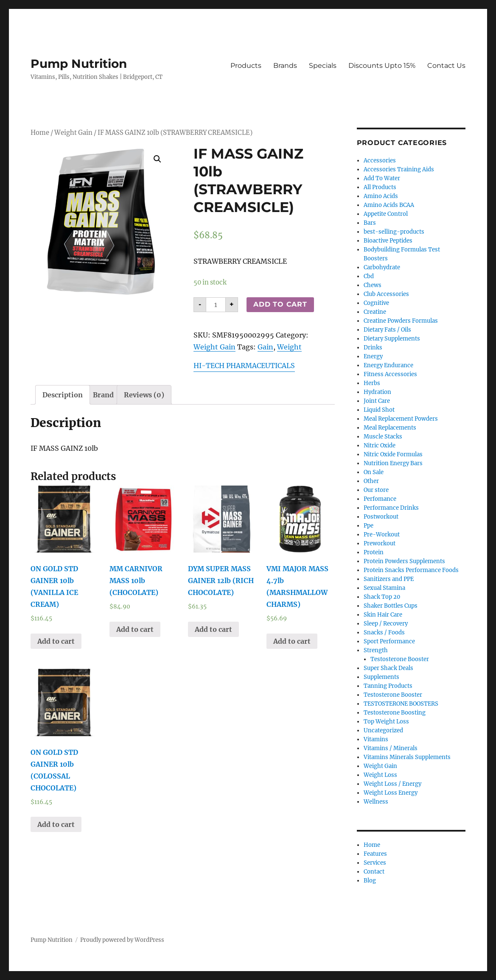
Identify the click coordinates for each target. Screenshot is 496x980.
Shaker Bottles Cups (391, 606)
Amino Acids (381, 196)
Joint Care (377, 401)
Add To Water (382, 178)
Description (63, 395)
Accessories (380, 161)
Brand (103, 395)
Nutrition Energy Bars (393, 463)
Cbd (369, 276)
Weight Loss (380, 775)
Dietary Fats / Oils (387, 330)
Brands (285, 66)
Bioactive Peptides (388, 241)
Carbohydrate (382, 267)
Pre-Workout (382, 535)
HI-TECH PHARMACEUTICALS (244, 366)
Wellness (376, 802)
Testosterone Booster (400, 659)
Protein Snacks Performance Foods (411, 570)
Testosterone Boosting (395, 713)
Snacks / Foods (384, 632)
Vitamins (376, 739)
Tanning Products (388, 686)
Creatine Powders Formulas (401, 321)
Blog (370, 881)
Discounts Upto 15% (382, 66)
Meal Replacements (390, 428)
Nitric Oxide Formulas (393, 454)
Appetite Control (386, 214)
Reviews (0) (144, 395)
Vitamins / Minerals (391, 748)
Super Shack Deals (388, 668)
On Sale (374, 472)
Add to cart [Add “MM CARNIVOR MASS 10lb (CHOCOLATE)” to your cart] (135, 629)
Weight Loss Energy (391, 793)
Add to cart (280, 304)
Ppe (368, 526)
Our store (376, 490)
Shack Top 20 (382, 597)
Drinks (373, 348)
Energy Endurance (388, 365)
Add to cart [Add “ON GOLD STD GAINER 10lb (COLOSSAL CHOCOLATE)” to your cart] (56, 824)
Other (371, 481)
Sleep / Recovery (386, 624)
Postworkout (381, 517)
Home (40, 133)
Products (246, 66)
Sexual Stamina (384, 588)
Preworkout (380, 543)
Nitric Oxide (380, 445)
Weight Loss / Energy (392, 784)
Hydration (377, 392)
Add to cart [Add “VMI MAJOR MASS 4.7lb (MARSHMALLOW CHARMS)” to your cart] (292, 641)
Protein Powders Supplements (404, 561)
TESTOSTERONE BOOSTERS (401, 704)
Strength (376, 650)
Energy (373, 356)
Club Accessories (386, 294)
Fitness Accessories (390, 374)
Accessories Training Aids (399, 169)
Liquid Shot (379, 410)
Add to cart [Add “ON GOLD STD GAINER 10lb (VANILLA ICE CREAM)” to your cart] (56, 641)
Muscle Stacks (383, 437)
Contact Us (446, 66)
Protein (374, 552)
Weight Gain (73, 133)
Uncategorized (383, 730)
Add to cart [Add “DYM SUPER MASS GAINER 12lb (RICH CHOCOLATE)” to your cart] (213, 629)
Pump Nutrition (79, 64)
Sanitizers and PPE (389, 579)
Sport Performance (389, 641)
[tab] (63, 395)
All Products (380, 187)
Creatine (375, 312)
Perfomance (380, 499)
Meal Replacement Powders (401, 419)
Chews (373, 285)
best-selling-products (394, 232)
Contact (374, 872)
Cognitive (376, 303)
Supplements (381, 677)
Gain (265, 347)
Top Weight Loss (386, 722)
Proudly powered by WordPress (122, 940)
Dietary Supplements (392, 339)
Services (375, 863)
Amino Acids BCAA (389, 205)
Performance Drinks (391, 508)
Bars (370, 223)
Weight (289, 347)
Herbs (372, 383)
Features (375, 854)
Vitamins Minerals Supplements (407, 757)
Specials (323, 66)
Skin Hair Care (383, 615)
